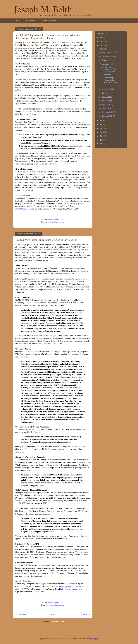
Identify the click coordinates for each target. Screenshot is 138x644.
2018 (102, 125)
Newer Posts (21, 614)
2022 (102, 41)
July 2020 (106, 93)
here (64, 557)
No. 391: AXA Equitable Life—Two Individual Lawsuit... (109, 71)
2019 (102, 121)
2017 (102, 128)
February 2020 (108, 112)
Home (53, 614)
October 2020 (107, 60)
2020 (102, 49)
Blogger (96, 639)
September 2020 (108, 64)
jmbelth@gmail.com (23, 209)
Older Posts (85, 614)
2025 (102, 38)
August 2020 (107, 89)
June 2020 (106, 97)
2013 (102, 144)
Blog (18, 21)
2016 (102, 132)
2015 (102, 136)
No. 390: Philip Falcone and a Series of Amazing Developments (46, 240)
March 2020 (107, 108)
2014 (102, 140)
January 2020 (107, 116)
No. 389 (20, 245)
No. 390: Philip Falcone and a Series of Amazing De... (110, 81)
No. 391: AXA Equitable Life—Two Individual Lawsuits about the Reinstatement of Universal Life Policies (48, 37)
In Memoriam (31, 21)
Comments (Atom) (58, 622)
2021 (102, 45)
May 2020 (106, 101)
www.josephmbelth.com (55, 222)
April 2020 (106, 105)
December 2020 (108, 53)
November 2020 (108, 56)
